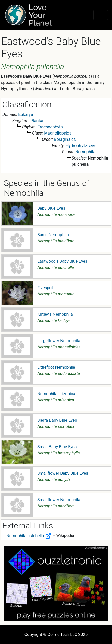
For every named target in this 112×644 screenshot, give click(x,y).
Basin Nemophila (53, 235)
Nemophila (85, 152)
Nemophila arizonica (56, 394)
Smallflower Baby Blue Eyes (63, 473)
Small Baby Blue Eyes (57, 447)
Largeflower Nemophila (59, 341)
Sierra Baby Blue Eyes (57, 420)
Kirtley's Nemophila (55, 314)
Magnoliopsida (58, 133)
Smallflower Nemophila (59, 500)
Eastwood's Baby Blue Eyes (62, 261)
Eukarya (26, 114)
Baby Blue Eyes (51, 208)
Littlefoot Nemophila (56, 367)
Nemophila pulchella (29, 536)
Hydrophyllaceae (81, 146)
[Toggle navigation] (101, 15)
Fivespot (45, 288)
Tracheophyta (50, 127)
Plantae (38, 121)
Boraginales (65, 139)
